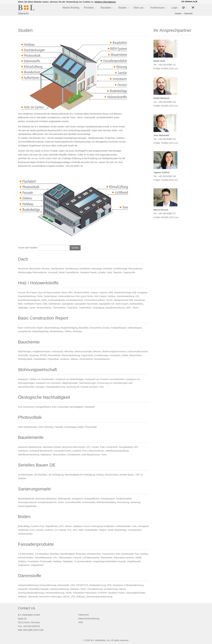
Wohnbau (78, 331)
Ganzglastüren (126, 447)
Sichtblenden (55, 304)
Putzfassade (46, 561)
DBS (111, 293)
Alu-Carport (32, 293)
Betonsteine (35, 269)
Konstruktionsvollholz (95, 300)
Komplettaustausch (47, 502)
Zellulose (81, 597)
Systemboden (91, 530)
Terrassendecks (44, 308)
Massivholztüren (96, 451)
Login (174, 8)
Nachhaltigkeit (76, 407)
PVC (69, 530)
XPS (73, 597)
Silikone (74, 359)
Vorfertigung (99, 308)
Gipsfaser (78, 526)
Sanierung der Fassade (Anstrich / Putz (85, 387)
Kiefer (44, 300)
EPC (62, 526)
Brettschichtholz (82, 293)
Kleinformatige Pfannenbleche (33, 272)
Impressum (84, 615)
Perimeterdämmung (55, 593)
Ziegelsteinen (37, 565)
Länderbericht (25, 331)
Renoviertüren (59, 455)
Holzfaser (75, 589)
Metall (62, 272)
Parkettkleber (40, 359)
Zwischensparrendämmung (99, 597)
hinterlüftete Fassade (39, 589)
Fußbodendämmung (134, 585)
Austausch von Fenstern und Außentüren (105, 379)
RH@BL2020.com (169, 69)
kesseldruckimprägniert (29, 300)
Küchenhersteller (73, 502)
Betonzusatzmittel (83, 351)
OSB (45, 304)
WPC (129, 308)
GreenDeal (63, 407)
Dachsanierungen (88, 383)
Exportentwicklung (27, 296)
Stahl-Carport (122, 304)
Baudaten (106, 8)
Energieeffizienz (43, 407)
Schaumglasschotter (136, 593)
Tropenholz (72, 308)
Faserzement (108, 554)
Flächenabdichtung (71, 355)
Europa (106, 328)
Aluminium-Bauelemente (30, 447)
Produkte (89, 8)
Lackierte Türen (80, 451)
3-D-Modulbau (42, 554)
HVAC (83, 589)
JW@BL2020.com (169, 143)
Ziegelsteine (24, 565)
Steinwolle (33, 597)
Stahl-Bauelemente (91, 455)
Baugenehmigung (69, 328)
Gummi (87, 526)
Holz (134, 526)
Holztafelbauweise (43, 558)
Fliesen (68, 526)
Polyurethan (53, 359)
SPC (75, 530)
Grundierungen (102, 355)
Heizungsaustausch (27, 502)
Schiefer (102, 272)
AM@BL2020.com (170, 106)
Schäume (65, 359)
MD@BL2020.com (170, 217)
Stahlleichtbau (136, 304)
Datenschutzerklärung (89, 619)
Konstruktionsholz (75, 300)
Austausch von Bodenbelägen (70, 379)
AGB (81, 622)
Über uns (139, 8)
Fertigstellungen (119, 328)
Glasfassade (128, 554)
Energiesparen (108, 499)
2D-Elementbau (26, 475)
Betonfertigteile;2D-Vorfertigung (80, 475)
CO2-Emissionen (26, 407)
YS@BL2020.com (169, 180)
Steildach (23, 597)
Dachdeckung (72, 269)
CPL (88, 447)
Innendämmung (95, 589)
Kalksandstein (65, 558)
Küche (61, 502)
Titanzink (117, 272)
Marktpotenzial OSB (123, 300)
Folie (102, 447)
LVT (56, 530)
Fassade (59, 427)
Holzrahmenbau (26, 558)
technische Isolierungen (50, 597)
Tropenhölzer (85, 308)
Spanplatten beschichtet (86, 304)
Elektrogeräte (64, 499)
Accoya (22, 293)
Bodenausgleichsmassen (114, 351)
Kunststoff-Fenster (62, 451)
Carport (94, 293)
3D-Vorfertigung (56, 475)
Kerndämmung (111, 589)
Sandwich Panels (88, 272)
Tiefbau (68, 331)
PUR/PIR (102, 593)
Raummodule (112, 475)
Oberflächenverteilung (29, 455)
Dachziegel (97, 269)
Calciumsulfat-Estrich (138, 351)
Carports (103, 293)
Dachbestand (58, 269)
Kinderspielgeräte (57, 300)
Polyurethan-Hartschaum (85, 593)
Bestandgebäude (26, 499)
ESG (54, 407)
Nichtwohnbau (56, 331)
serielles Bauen (127, 475)
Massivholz (140, 300)
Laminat (39, 530)
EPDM (43, 355)
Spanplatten (68, 304)
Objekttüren (46, 455)
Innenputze (115, 355)
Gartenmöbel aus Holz (69, 296)
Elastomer (34, 355)
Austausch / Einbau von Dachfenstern (36, 379)
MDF (20, 304)
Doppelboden (52, 526)
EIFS (73, 585)
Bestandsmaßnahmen (46, 499)
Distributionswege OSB (125, 293)
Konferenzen (158, 8)
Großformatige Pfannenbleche (128, 269)
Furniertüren (112, 447)
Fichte (40, 296)
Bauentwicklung (52, 328)
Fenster (95, 447)
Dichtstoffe (23, 355)
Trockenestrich (134, 530)
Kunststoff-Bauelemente (41, 451)
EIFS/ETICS (82, 585)
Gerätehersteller (124, 499)
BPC (71, 293)
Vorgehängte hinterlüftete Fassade (109, 561)
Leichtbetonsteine (91, 558)
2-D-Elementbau (26, 554)
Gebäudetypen (135, 328)
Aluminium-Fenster (52, 447)
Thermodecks (59, 308)
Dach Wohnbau (46, 427)
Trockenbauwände (83, 561)
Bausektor (84, 328)
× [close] (196, 2)
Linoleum (49, 530)
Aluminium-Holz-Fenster (73, 447)
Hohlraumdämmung (60, 589)
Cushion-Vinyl (37, 526)
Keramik (77, 558)
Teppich (103, 530)
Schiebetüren (74, 455)
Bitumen (46, 269)
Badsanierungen (70, 383)
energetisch (78, 499)
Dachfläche (85, 269)
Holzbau (112, 296)
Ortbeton (22, 561)
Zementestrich (86, 359)
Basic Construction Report (31, 328)
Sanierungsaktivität (27, 506)
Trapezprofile (129, 272)
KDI (137, 296)
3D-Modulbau (41, 475)
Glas (118, 554)
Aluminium (23, 269)
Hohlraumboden (124, 526)
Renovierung (123, 502)
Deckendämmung (48, 585)
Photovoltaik (91, 427)
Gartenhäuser (50, 296)
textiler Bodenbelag (117, 530)
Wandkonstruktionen (115, 308)
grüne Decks (87, 296)
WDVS (66, 597)
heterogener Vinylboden (103, 526)
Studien (122, 8)
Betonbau (69, 351)
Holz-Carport (100, 296)
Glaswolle (23, 589)
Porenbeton (33, 561)
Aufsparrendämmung (28, 585)
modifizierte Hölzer (33, 304)
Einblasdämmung (98, 585)
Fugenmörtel (87, 355)
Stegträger (23, 308)
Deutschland (96, 328)
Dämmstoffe (63, 585)
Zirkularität (89, 407)
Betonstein (81, 554)
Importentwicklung (125, 296)
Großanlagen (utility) (74, 427)
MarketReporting (40, 331)
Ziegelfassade (134, 561)
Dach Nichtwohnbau (28, 427)
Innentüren (23, 451)
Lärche (109, 300)
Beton (65, 293)
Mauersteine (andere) (124, 558)
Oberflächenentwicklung (117, 451)
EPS (109, 585)
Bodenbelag (24, 526)
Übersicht (188, 14)
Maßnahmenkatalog (106, 502)
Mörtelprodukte (25, 359)
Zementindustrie (102, 359)
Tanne (32, 308)
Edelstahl (108, 269)
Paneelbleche (72, 272)
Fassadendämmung (55, 387)
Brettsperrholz (94, 554)
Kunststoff (53, 272)
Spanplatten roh (107, 304)
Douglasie (143, 293)
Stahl (109, 272)
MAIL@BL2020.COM (33, 630)
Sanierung (135, 502)
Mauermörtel (135, 355)
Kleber (125, 355)
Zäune (136, 308)
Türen (104, 455)
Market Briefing (71, 8)
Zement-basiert (25, 534)
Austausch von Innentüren (48, 383)
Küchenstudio (89, 502)
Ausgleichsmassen (41, 351)
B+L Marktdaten (98, 640)
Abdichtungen (25, 351)
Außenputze (57, 351)
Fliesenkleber (54, 355)
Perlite (69, 593)
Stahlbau (57, 561)
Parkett (63, 530)
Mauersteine (106, 558)
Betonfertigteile (67, 554)
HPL (136, 447)
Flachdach (118, 585)
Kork (32, 530)
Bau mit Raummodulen (50, 293)
